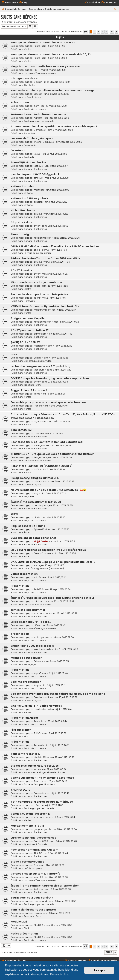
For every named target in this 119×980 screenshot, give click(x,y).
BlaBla (28, 556)
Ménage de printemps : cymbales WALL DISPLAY (43, 43)
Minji (36, 493)
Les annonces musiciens (37, 461)
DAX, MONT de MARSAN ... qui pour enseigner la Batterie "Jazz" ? (53, 562)
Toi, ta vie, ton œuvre (35, 109)
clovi (36, 517)
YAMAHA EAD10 (21, 790)
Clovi (14, 514)
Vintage (28, 193)
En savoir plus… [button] (61, 974)
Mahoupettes (41, 637)
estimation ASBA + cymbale (30, 198)
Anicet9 (38, 721)
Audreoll (38, 745)
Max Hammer (41, 613)
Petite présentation (24, 934)
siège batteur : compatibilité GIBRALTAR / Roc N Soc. (46, 66)
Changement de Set (25, 78)
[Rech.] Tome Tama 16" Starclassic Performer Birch (45, 886)
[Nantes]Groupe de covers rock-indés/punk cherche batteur (53, 598)
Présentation (20, 102)
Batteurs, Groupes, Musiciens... (40, 784)
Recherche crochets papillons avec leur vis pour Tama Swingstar (55, 90)
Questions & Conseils (36, 844)
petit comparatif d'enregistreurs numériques (42, 802)
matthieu (39, 190)
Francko (38, 406)
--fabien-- (40, 601)
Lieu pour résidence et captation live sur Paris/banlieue (48, 550)
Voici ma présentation (26, 682)
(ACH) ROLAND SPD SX (25, 342)
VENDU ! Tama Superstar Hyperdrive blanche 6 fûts (45, 306)
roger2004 (39, 421)
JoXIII (37, 469)
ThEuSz (38, 733)
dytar (37, 226)
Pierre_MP (39, 445)
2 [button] (95, 32)
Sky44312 (39, 925)
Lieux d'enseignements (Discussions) (44, 568)
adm (37, 106)
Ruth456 (38, 589)
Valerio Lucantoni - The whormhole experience (42, 778)
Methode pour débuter (26, 658)
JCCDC (38, 94)
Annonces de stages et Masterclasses (45, 772)
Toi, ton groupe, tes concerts (39, 121)
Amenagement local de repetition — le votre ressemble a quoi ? (54, 126)
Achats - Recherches (35, 169)
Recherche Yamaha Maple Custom (35, 850)
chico (37, 250)
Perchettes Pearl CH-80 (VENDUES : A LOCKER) (42, 466)
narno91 (38, 118)
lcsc (36, 565)
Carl (36, 865)
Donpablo (39, 793)
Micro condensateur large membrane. (37, 282)
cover (15, 354)
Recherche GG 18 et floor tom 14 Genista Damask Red (47, 442)
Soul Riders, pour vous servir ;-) (32, 898)
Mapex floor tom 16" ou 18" (28, 826)
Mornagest (40, 130)
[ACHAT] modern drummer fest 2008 (36, 502)
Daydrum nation (43, 697)
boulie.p (38, 214)
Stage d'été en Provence (27, 862)
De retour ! (18, 150)
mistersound (41, 481)
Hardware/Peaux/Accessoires (40, 73)
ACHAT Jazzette (22, 270)
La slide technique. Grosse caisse (34, 838)
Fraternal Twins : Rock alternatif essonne (38, 114)
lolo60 (37, 154)
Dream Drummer (43, 553)
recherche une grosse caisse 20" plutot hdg (40, 366)
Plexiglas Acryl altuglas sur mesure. (35, 478)
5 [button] (106, 32)
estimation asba (22, 186)
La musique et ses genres (38, 253)
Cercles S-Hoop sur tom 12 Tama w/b (36, 874)
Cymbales (30, 85)
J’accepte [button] (99, 970)
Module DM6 (19, 922)
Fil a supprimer (21, 730)
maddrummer (42, 310)
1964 (36, 70)
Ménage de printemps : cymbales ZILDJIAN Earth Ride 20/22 (51, 54)
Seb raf (38, 358)
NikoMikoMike (41, 757)
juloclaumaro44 (43, 238)
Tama (37, 394)
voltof (37, 577)
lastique (38, 166)
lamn (37, 769)
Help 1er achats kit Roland (28, 526)
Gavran (38, 82)
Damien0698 (41, 841)
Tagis (37, 286)
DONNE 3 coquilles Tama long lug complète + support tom (50, 378)
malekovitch (40, 709)
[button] (85, 32)
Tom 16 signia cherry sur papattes (34, 910)
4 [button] (102, 32)
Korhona (38, 889)
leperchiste (40, 346)
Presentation (20, 670)
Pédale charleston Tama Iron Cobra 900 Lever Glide (46, 258)
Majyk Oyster (41, 541)
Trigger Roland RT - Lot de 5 (29, 390)
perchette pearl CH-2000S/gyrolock (35, 174)
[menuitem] (23, 3)
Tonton (38, 781)
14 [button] (112, 32)
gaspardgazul (42, 829)
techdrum (39, 370)
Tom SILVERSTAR (22, 430)
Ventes (28, 49)
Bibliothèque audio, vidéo (38, 361)
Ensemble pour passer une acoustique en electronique (48, 402)
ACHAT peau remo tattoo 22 (30, 330)
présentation (20, 634)
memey (38, 913)
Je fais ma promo (34, 868)
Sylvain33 (39, 529)
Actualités (29, 133)
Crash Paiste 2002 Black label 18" (33, 646)
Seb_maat (40, 457)
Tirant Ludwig (20, 234)
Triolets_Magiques (44, 142)
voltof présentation (24, 574)
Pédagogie (30, 145)
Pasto (37, 46)
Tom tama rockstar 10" (26, 754)
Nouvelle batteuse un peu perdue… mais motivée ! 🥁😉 (49, 490)
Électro (28, 289)
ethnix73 (38, 178)
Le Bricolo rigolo (32, 97)
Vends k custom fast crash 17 (31, 814)
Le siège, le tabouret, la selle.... (31, 622)
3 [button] (98, 32)
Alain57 (38, 853)
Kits (26, 736)
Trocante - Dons (33, 385)
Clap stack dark (21, 222)
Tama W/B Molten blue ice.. (29, 162)
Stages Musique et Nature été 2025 (35, 766)
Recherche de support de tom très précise (40, 294)
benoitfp (38, 202)
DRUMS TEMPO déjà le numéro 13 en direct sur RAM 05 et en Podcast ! (56, 246)
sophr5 (38, 673)
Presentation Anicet (24, 718)
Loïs (36, 433)
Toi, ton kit (29, 157)
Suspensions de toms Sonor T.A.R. (34, 538)
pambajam (40, 334)
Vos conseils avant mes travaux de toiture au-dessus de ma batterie (58, 694)
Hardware (29, 301)
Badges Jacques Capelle (28, 318)
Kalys (37, 685)
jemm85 (38, 877)
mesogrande (41, 901)
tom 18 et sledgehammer (28, 610)
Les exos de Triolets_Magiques (32, 138)
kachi (37, 298)
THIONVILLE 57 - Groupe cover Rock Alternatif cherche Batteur (52, 454)
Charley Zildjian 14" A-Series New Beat (36, 706)
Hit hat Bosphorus (23, 210)
